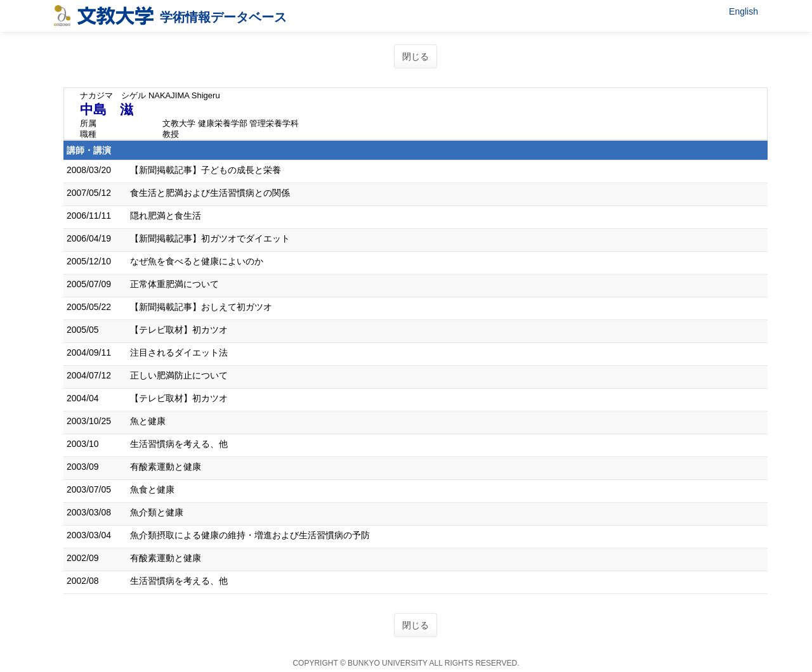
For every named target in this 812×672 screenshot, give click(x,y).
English (743, 11)
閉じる (416, 56)
